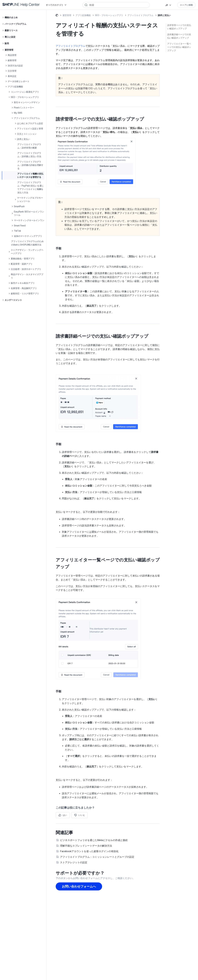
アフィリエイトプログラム (140, 15)
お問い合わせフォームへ (79, 886)
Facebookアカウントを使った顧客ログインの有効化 (89, 851)
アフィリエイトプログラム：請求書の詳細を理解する (30, 165)
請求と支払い (164, 15)
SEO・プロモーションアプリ (109, 15)
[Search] (118, 5)
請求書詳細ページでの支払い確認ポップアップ (179, 36)
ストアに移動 (186, 5)
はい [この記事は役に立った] (65, 815)
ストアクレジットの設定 (74, 862)
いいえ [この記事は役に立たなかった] (82, 815)
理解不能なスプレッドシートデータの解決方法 (86, 846)
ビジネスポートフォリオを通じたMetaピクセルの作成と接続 (94, 840)
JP (167, 5)
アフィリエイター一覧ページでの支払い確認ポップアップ (179, 47)
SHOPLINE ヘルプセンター (57, 16)
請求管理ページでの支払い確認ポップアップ (179, 27)
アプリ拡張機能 (83, 15)
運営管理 (67, 15)
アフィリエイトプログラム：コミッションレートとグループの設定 (97, 857)
